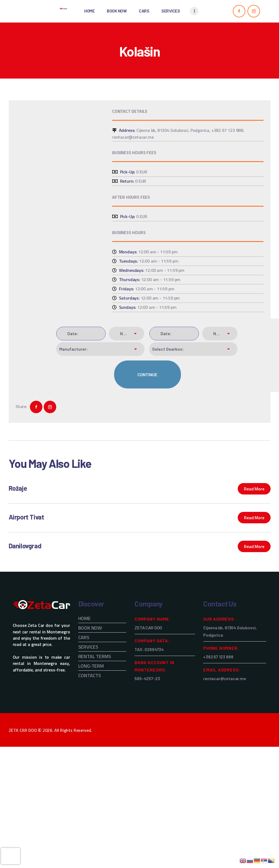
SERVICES (88, 647)
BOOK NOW (90, 628)
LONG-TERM (91, 666)
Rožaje (18, 488)
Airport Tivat (26, 517)
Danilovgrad (25, 546)
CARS (84, 637)
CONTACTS (90, 675)
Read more (254, 489)
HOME (84, 618)
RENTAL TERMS (95, 656)
